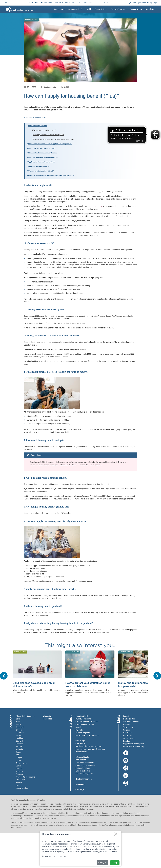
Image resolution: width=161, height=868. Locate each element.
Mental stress (81, 760)
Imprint (126, 716)
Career (63, 3)
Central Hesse (21, 763)
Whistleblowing (129, 738)
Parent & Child (101, 9)
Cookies (126, 724)
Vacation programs (83, 733)
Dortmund (20, 727)
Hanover (19, 746)
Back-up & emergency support (87, 735)
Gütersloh (20, 741)
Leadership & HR (75, 9)
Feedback (127, 741)
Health (89, 9)
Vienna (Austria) (22, 788)
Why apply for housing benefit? (45, 130)
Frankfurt (19, 738)
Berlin (18, 719)
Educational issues (83, 771)
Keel (17, 755)
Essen (18, 735)
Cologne (19, 758)
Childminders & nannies (85, 724)
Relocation (80, 784)
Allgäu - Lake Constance (25, 716)
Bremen (19, 724)
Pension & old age (118, 9)
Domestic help (81, 752)
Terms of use (128, 727)
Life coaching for (83, 757)
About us (98, 3)
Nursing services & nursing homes (89, 746)
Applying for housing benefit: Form (41, 162)
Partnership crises (83, 768)
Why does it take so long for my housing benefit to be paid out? (52, 175)
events (108, 3)
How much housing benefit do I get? (42, 148)
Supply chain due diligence (134, 744)
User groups (51, 3)
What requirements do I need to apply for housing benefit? (50, 144)
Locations (86, 3)
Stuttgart (19, 782)
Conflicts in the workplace (85, 765)
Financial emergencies (84, 774)
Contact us (151, 3)
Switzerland (20, 780)
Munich (19, 766)
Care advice (80, 743)
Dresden (19, 730)
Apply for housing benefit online (40, 166)
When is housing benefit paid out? (41, 171)
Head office (48, 719)
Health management (84, 779)
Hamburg (19, 744)
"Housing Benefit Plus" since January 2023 (49, 135)
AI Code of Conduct (131, 722)
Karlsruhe (19, 749)
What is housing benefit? (37, 126)
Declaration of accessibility (134, 746)
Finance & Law (136, 9)
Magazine (74, 3)
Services (37, 3)
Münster (19, 769)
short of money (96, 206)
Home (5, 3)
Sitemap (126, 730)
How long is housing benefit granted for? (43, 157)
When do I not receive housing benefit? (43, 153)
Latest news (59, 9)
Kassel (18, 752)
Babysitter (79, 730)
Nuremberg (20, 771)
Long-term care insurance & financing (90, 749)
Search (140, 3)
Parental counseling (83, 719)
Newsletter (150, 9)
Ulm (17, 785)
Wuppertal (47, 716)
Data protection (129, 719)
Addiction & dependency (85, 763)
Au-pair (78, 727)
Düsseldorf (20, 733)
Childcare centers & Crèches (87, 722)
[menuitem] (37, 3)
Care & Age (80, 741)
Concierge (80, 789)
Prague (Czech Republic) (26, 777)
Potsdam (19, 774)
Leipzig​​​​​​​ (18, 760)
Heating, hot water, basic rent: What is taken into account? (54, 139)
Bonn (18, 722)
